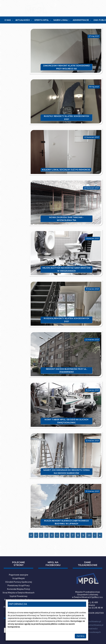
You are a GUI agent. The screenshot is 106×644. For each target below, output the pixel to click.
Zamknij (80, 636)
